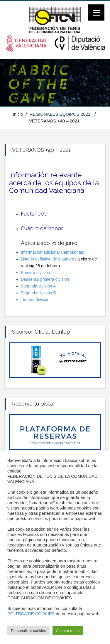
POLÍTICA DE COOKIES (31, 614)
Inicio (18, 114)
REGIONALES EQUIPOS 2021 (60, 114)
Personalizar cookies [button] (28, 631)
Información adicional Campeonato (53, 252)
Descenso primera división (45, 279)
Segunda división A (38, 286)
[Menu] (96, 12)
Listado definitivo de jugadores (49, 259)
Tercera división (35, 300)
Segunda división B (38, 293)
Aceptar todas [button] (68, 631)
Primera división (35, 273)
